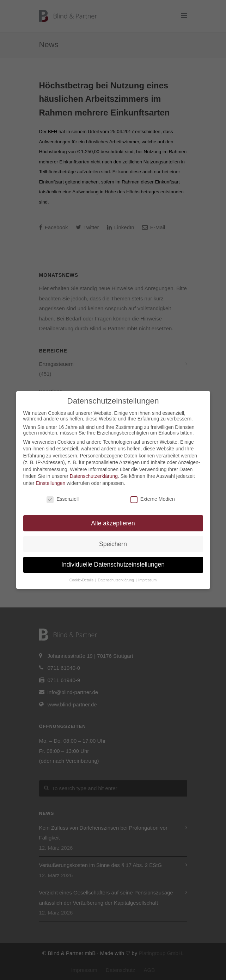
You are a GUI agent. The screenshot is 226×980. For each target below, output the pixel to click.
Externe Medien (153, 499)
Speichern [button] (113, 544)
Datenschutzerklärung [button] (117, 580)
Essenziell (63, 499)
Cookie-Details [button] (82, 580)
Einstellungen (50, 483)
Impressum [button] (147, 580)
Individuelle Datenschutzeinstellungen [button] (113, 564)
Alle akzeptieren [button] (113, 523)
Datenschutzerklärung (94, 476)
